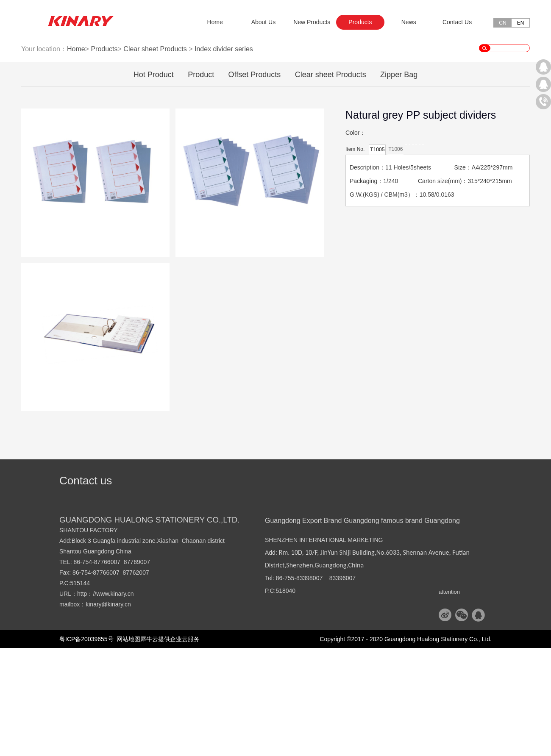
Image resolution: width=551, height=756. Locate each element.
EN (521, 23)
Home (215, 22)
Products (104, 157)
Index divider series (224, 157)
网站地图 (127, 747)
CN (502, 23)
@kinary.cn (116, 712)
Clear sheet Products (155, 157)
